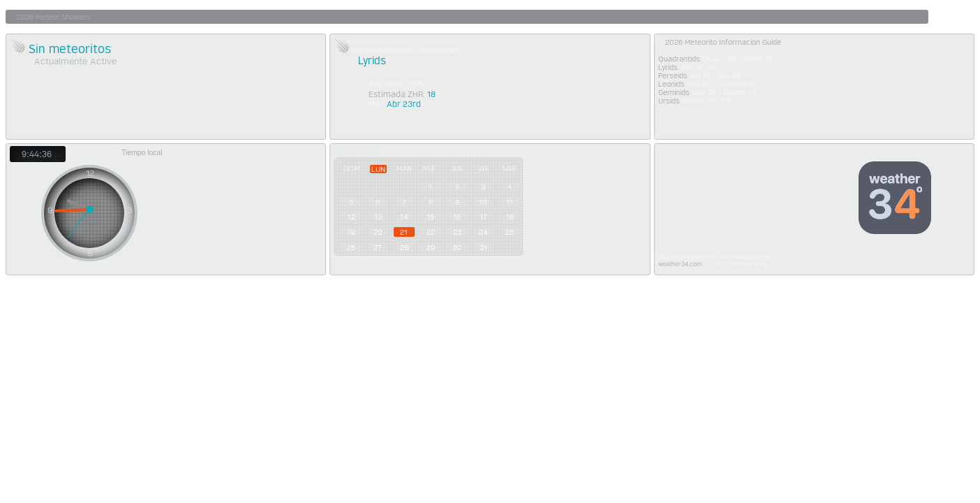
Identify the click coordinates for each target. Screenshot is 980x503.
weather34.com (680, 264)
